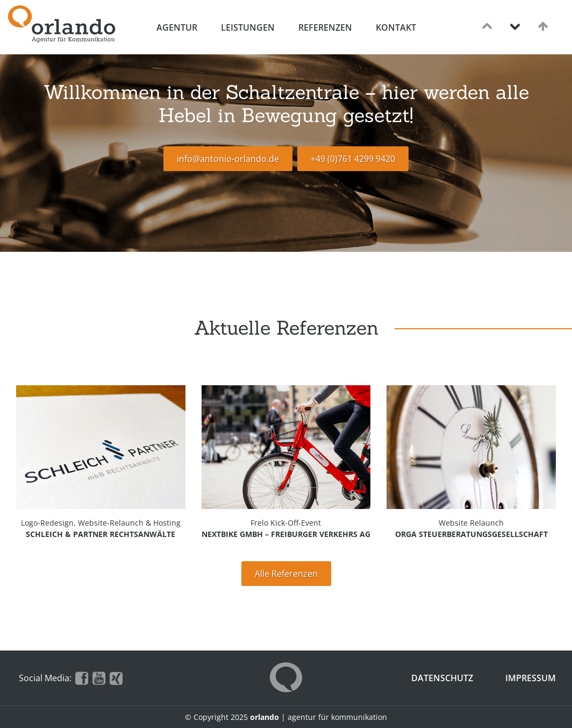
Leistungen (248, 27)
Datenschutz (442, 678)
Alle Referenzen (286, 574)
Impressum (531, 678)
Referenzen (325, 27)
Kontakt (396, 27)
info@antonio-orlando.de (228, 159)
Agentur (177, 27)
